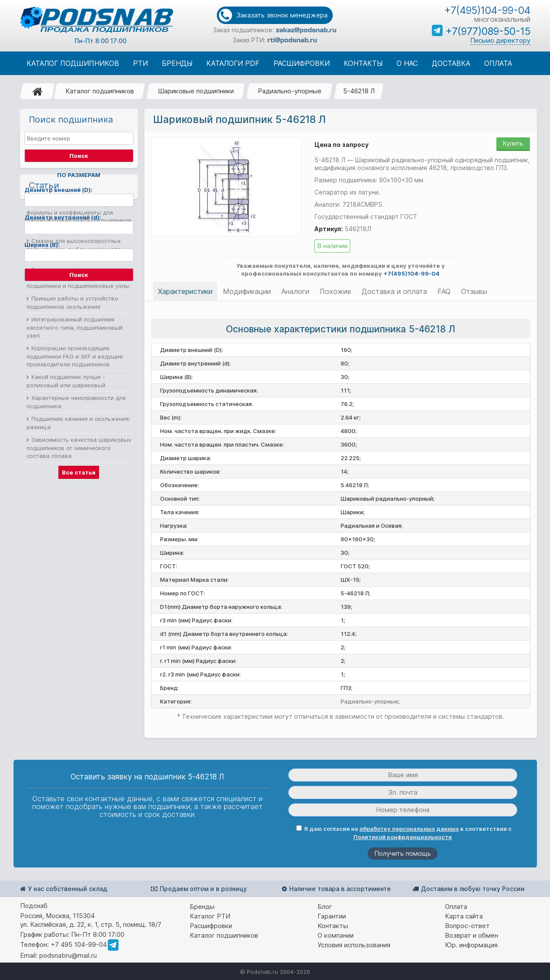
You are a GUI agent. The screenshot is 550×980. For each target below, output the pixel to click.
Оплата (456, 907)
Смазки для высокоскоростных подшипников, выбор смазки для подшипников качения (74, 370)
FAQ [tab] (444, 291)
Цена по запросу (342, 145)
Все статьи (79, 593)
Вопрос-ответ (467, 926)
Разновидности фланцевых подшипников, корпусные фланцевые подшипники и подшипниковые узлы (80, 398)
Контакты (333, 926)
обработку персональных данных (409, 829)
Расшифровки (211, 926)
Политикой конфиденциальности (403, 837)
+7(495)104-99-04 (487, 10)
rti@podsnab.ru (292, 40)
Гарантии (332, 916)
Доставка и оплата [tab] (394, 291)
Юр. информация (471, 945)
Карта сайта (464, 916)
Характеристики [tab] (185, 291)
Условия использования (354, 945)
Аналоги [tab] (295, 291)
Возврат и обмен (471, 935)
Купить (513, 143)
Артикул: (329, 229)
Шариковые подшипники (196, 91)
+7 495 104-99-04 (79, 944)
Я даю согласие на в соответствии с (404, 833)
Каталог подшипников (100, 91)
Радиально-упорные (290, 91)
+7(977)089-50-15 (488, 31)
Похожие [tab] (335, 291)
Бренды (202, 907)
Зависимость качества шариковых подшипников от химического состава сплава (79, 569)
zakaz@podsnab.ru (306, 30)
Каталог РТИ (210, 916)
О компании (336, 935)
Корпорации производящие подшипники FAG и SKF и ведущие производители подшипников (75, 477)
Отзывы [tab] (474, 291)
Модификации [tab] (247, 291)
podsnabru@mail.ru (68, 955)
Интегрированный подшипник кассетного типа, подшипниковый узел (75, 448)
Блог (325, 907)
